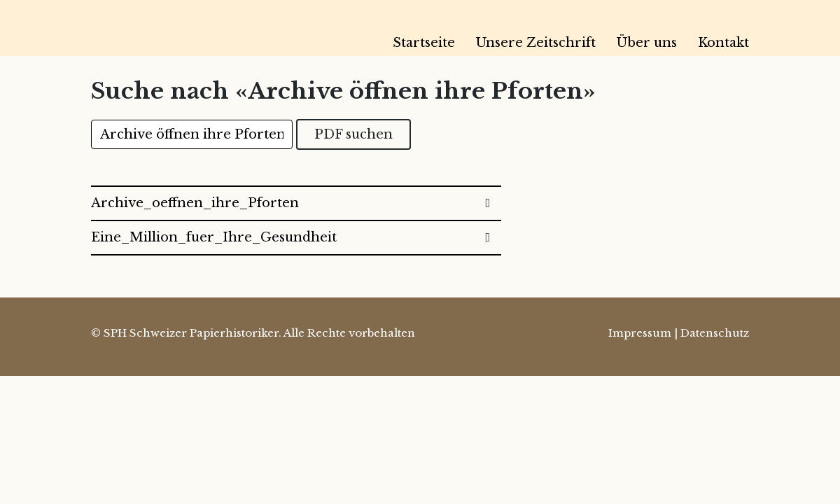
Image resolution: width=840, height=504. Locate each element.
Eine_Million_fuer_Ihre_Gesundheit (214, 237)
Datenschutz (715, 333)
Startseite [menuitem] (424, 43)
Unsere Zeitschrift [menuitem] (536, 43)
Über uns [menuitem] (647, 43)
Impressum (640, 333)
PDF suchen (353, 134)
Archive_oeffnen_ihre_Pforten (195, 203)
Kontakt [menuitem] (723, 43)
